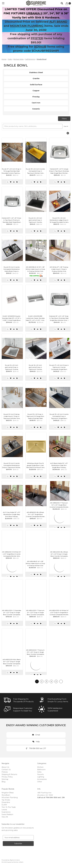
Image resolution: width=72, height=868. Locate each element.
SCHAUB (40, 47)
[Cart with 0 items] (68, 4)
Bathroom (41, 770)
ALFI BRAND (58, 22)
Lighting (41, 777)
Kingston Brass (8, 793)
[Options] (68, 133)
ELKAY (4, 805)
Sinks (39, 772)
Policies (5, 772)
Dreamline (6, 802)
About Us (5, 767)
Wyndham (6, 795)
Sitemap (5, 779)
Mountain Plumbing (10, 797)
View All (5, 817)
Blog (3, 782)
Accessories (42, 779)
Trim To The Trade (9, 807)
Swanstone (6, 812)
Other (40, 782)
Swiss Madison (7, 814)
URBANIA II (34, 13)
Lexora (4, 810)
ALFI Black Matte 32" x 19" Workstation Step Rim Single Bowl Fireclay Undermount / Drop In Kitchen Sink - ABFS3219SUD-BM (59, 465)
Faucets (40, 774)
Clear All (66, 126)
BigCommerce (15, 860)
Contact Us (6, 770)
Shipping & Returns (9, 774)
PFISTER (37, 38)
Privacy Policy (7, 777)
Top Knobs (6, 800)
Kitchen (40, 767)
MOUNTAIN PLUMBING (27, 26)
